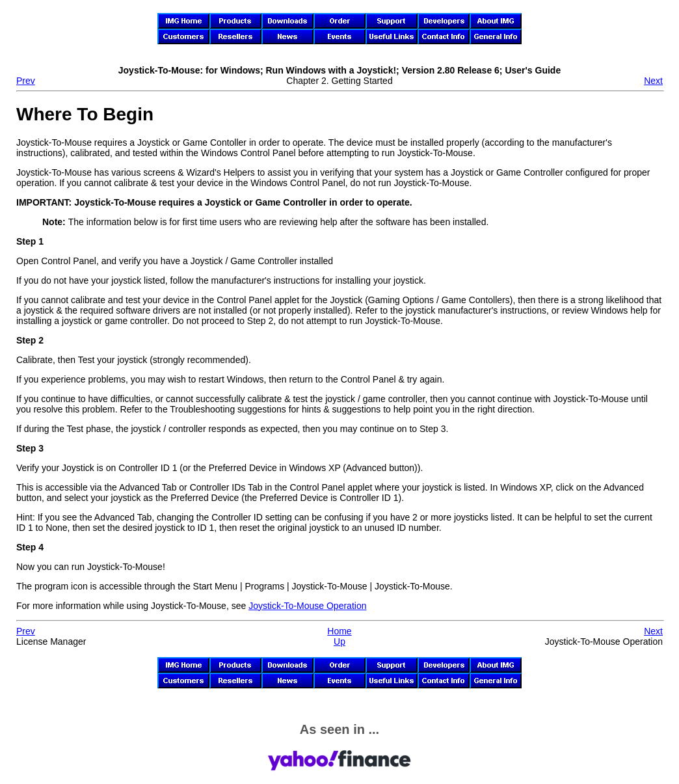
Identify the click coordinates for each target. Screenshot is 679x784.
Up (339, 642)
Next (653, 81)
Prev (26, 81)
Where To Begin (85, 114)
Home (339, 631)
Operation (307, 606)
